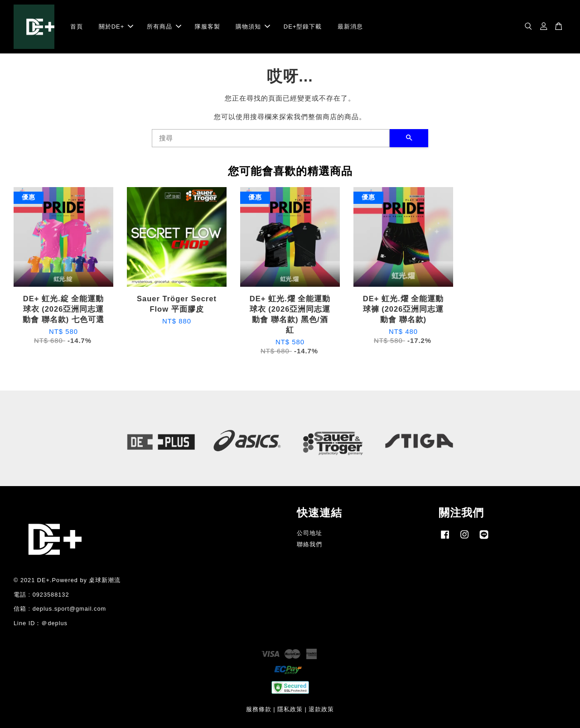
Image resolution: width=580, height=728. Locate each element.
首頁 (77, 27)
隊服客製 (208, 27)
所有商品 (164, 27)
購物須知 (253, 27)
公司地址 (309, 533)
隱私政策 (290, 709)
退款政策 (321, 709)
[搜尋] (271, 138)
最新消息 (350, 27)
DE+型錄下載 (303, 27)
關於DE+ (116, 27)
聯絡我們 (309, 544)
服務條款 (259, 709)
